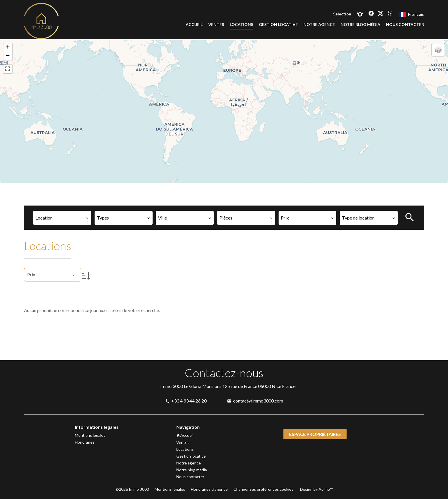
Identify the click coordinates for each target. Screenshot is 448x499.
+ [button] (8, 48)
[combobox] (62, 218)
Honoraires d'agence (209, 489)
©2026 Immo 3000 (132, 489)
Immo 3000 (172, 386)
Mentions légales (170, 489)
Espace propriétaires (315, 434)
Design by (316, 489)
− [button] (8, 56)
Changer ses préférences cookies (263, 489)
